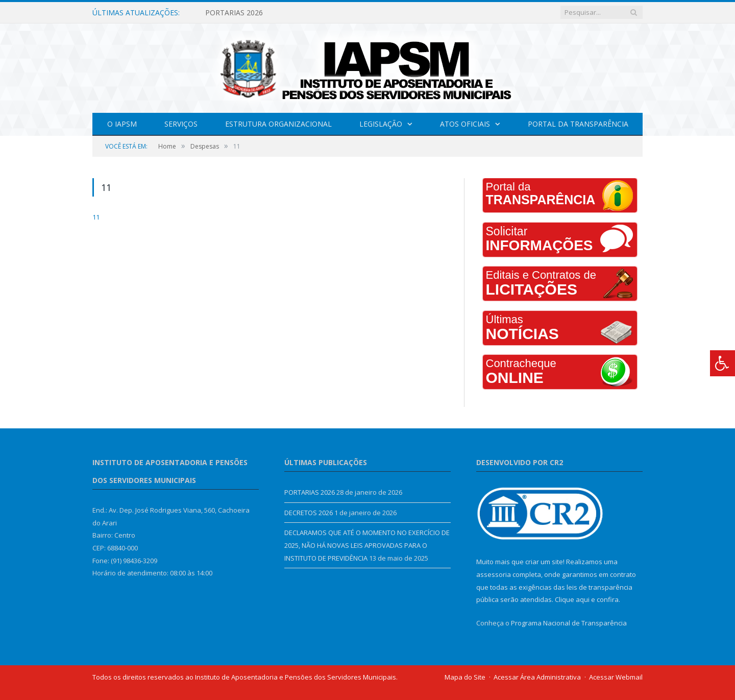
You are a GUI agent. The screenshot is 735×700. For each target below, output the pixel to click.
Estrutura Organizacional (278, 124)
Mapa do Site (465, 677)
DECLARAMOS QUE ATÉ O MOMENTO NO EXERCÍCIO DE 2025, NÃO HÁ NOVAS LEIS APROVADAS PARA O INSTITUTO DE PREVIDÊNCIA (367, 545)
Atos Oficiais (465, 124)
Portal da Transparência (578, 124)
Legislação (381, 124)
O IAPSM (122, 124)
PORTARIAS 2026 (234, 13)
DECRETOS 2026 (309, 513)
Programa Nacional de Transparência (569, 623)
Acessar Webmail (616, 677)
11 (96, 217)
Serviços (181, 124)
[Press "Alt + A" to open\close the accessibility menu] (722, 363)
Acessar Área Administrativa (537, 677)
